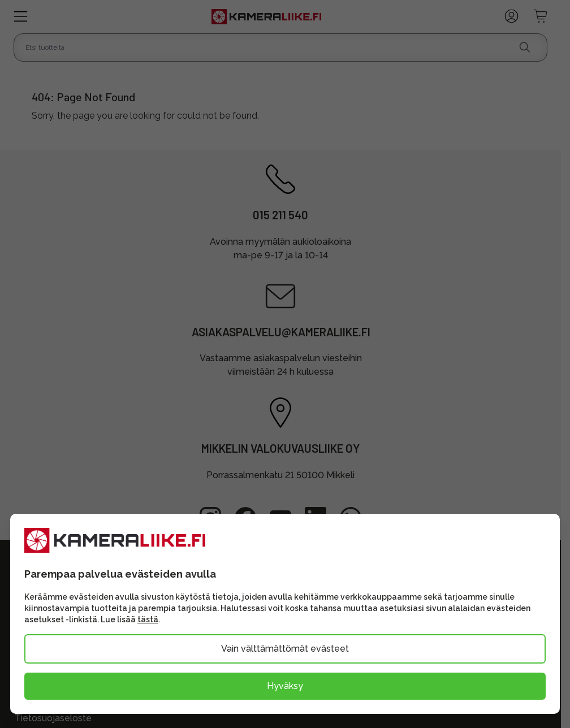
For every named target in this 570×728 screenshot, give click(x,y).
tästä (148, 619)
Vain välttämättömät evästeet (285, 649)
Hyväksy (285, 686)
